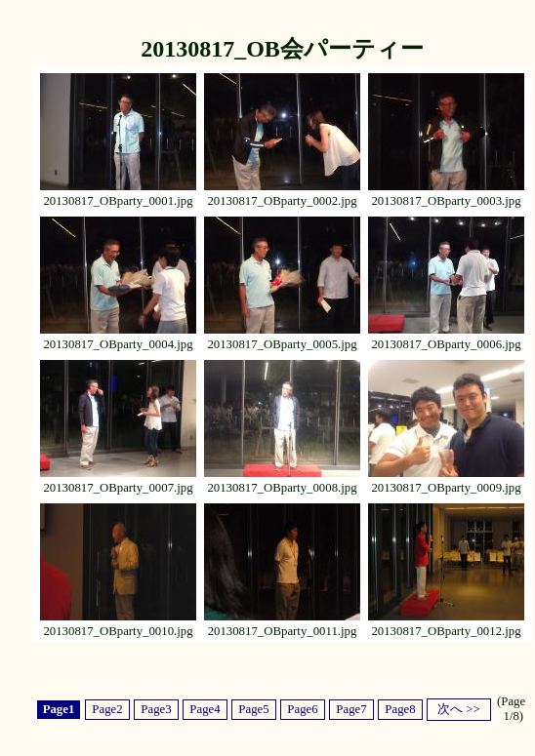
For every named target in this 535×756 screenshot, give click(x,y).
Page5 (253, 709)
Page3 (156, 709)
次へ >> (459, 709)
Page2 (107, 709)
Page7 (351, 709)
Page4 (205, 709)
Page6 (302, 709)
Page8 (400, 709)
